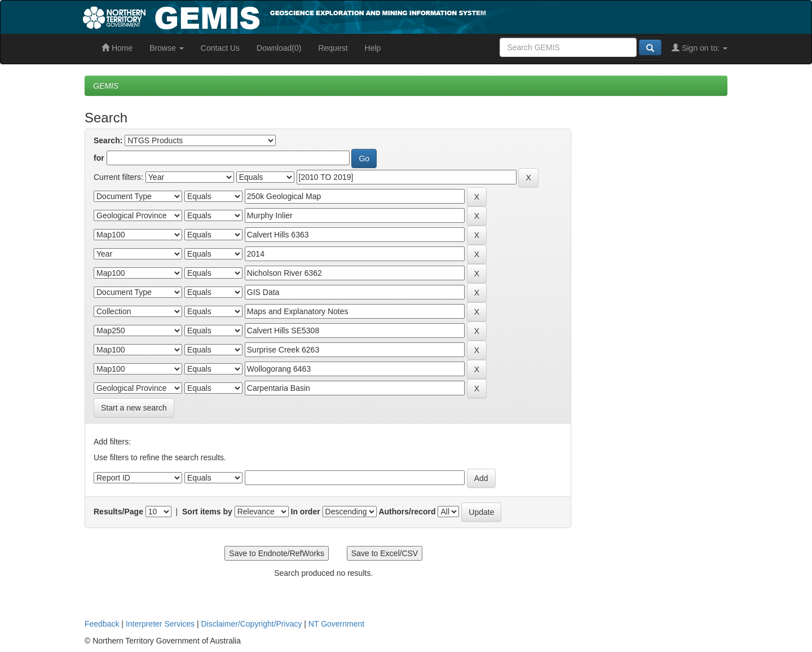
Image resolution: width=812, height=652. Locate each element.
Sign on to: (700, 48)
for (99, 158)
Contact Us (220, 48)
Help (373, 48)
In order (306, 512)
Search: (108, 140)
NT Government (336, 624)
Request (333, 48)
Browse (167, 48)
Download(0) (279, 48)
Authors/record (407, 512)
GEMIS (106, 86)
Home (117, 48)
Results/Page (118, 512)
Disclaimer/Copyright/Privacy (252, 624)
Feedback (102, 624)
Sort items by (207, 512)
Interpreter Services (160, 624)
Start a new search (134, 408)
